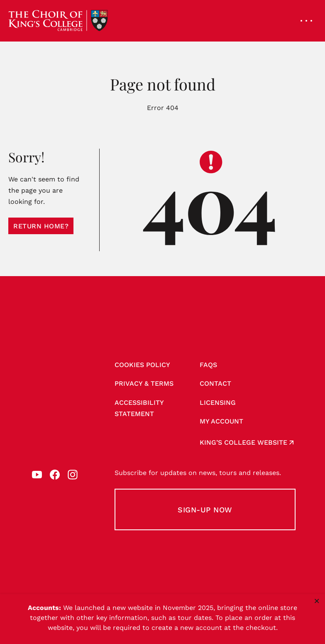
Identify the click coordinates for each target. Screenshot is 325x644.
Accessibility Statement (139, 408)
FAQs (208, 365)
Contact (215, 383)
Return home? (41, 226)
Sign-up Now (205, 510)
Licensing (218, 403)
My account (221, 421)
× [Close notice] (317, 601)
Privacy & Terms (144, 383)
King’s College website (243, 442)
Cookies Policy (142, 365)
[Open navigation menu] (306, 21)
